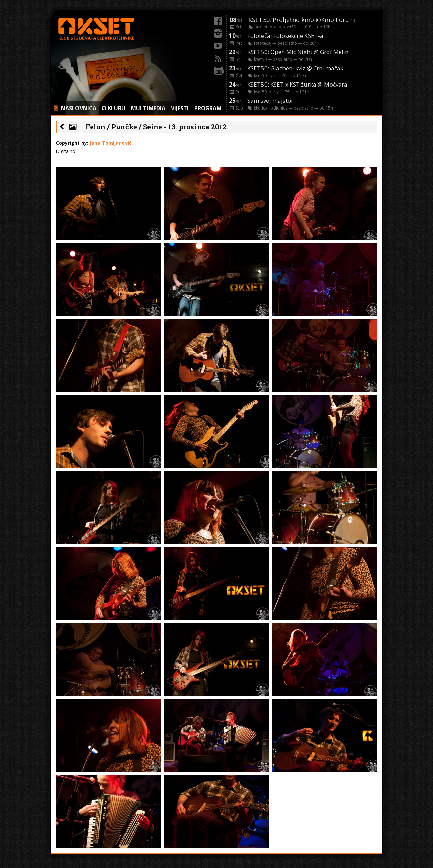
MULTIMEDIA (148, 108)
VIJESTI (180, 108)
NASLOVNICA (79, 108)
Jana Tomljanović (110, 143)
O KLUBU (114, 108)
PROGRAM (208, 108)
